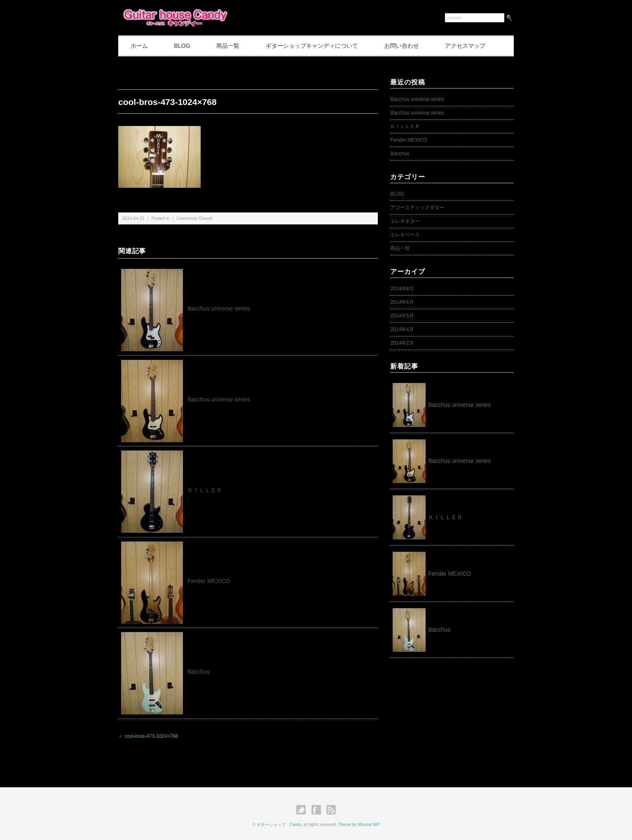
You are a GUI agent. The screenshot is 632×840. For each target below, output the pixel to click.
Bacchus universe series (219, 308)
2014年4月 (402, 329)
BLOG (182, 46)
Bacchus (199, 672)
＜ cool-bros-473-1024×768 (148, 736)
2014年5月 (402, 316)
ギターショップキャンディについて (312, 46)
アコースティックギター (417, 208)
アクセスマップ (466, 46)
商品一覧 (228, 46)
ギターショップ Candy (279, 825)
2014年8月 (402, 289)
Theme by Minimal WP (359, 825)
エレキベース (405, 235)
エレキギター (405, 221)
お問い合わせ (402, 46)
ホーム (139, 46)
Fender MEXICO (209, 581)
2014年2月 (402, 343)
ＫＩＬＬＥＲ (208, 490)
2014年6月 (402, 302)
